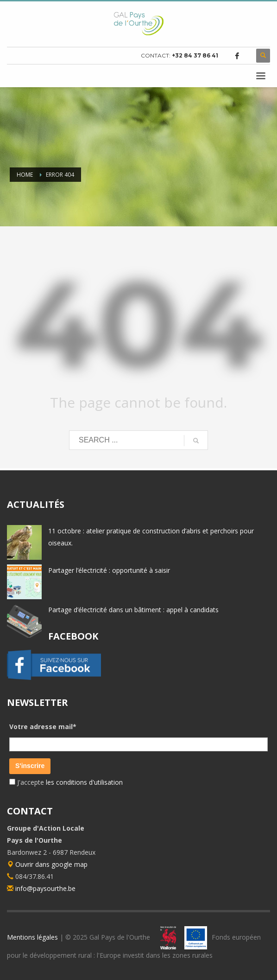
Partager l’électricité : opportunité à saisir (109, 570)
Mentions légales (32, 937)
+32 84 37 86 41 (195, 55)
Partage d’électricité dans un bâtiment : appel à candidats (133, 610)
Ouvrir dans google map (47, 864)
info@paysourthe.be (45, 888)
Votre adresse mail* (43, 727)
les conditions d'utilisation (83, 782)
